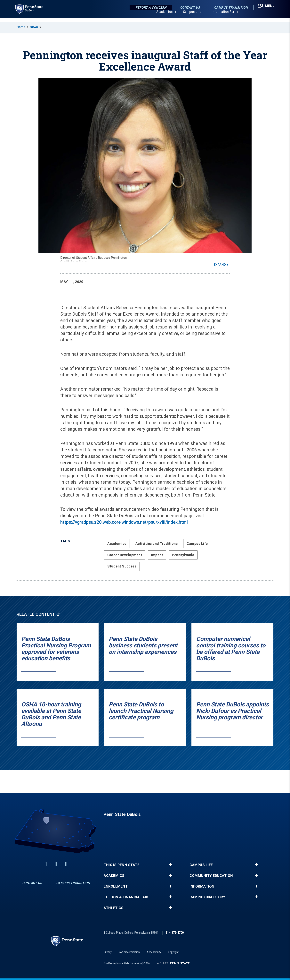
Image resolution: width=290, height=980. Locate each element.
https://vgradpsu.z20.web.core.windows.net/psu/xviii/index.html (124, 522)
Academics (163, 16)
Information (202, 886)
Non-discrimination (129, 952)
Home (21, 27)
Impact (157, 555)
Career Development (125, 555)
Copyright (173, 952)
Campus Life (191, 16)
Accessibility (154, 952)
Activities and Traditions (157, 544)
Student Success (122, 566)
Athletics (114, 908)
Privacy (108, 952)
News (34, 27)
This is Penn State (121, 865)
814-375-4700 (175, 933)
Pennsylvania (183, 555)
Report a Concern (149, 8)
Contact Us (188, 8)
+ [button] (171, 865)
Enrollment (116, 886)
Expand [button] (220, 265)
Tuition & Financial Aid (126, 897)
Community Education (211, 876)
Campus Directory (207, 897)
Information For (222, 16)
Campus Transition (229, 8)
